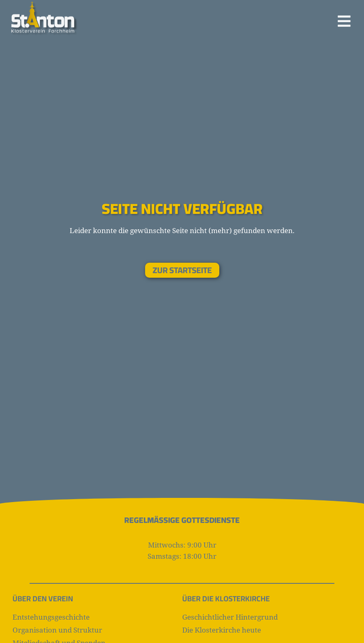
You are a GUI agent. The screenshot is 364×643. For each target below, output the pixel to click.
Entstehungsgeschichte (51, 617)
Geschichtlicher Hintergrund (230, 617)
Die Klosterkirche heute (222, 630)
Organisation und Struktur (57, 630)
